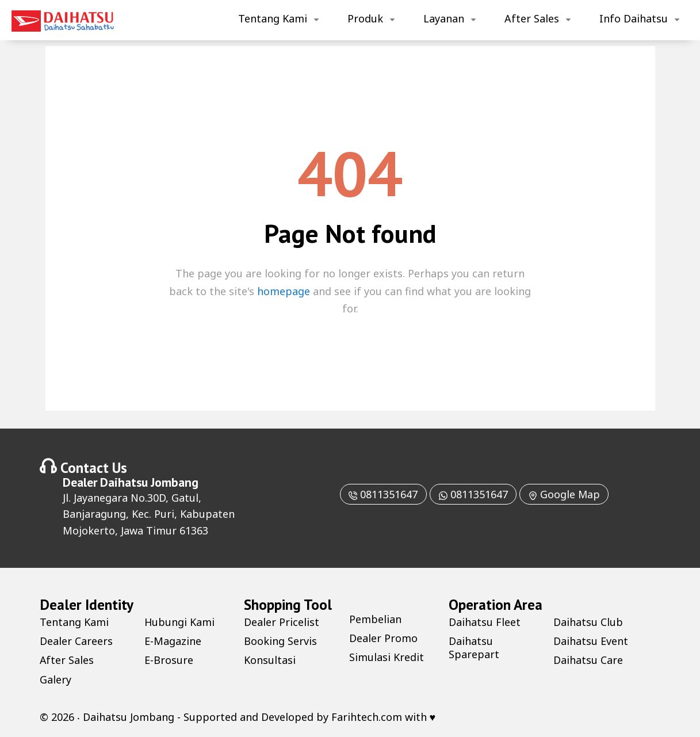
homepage (284, 291)
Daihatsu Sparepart (474, 648)
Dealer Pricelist (282, 622)
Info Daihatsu (634, 18)
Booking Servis (280, 641)
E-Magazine (173, 641)
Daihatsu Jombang (149, 482)
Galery (56, 679)
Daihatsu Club (588, 622)
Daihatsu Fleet (485, 622)
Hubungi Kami (180, 622)
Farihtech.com (367, 717)
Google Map (565, 494)
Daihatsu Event (591, 641)
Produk (365, 18)
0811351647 (382, 494)
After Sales (532, 18)
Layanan (444, 18)
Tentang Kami (273, 18)
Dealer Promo (383, 638)
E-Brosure (169, 660)
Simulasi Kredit (387, 657)
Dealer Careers (76, 641)
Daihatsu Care (588, 660)
